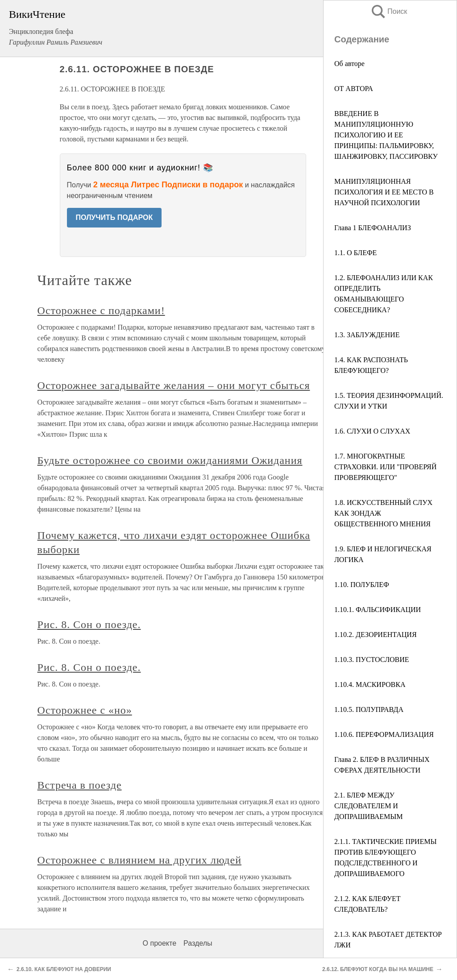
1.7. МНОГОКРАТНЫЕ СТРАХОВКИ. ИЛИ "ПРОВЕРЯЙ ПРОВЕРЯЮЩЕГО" (385, 467)
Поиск (389, 11)
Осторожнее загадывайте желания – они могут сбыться (174, 385)
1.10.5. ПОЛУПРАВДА (369, 709)
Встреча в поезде (80, 785)
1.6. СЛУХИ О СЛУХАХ (372, 431)
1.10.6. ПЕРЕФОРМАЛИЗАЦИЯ (384, 734)
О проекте (160, 943)
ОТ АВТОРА (354, 89)
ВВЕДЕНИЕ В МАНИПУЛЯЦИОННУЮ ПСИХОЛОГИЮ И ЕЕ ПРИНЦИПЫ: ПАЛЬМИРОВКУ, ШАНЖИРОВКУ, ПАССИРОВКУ (386, 135)
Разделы (198, 943)
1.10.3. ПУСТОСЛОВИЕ (372, 660)
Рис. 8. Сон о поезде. (89, 624)
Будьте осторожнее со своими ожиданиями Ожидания (170, 460)
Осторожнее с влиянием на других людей (139, 860)
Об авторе (349, 64)
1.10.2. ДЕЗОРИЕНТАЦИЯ (376, 635)
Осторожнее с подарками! (101, 310)
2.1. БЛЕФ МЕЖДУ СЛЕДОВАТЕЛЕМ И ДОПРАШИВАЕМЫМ (369, 806)
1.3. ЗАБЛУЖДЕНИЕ (367, 335)
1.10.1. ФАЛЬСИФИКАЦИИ (378, 610)
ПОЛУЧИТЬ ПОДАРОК (114, 217)
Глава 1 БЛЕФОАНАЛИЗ (373, 228)
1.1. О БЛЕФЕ (355, 253)
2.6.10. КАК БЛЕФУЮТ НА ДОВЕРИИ (64, 969)
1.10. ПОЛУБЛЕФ (362, 585)
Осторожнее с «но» (85, 710)
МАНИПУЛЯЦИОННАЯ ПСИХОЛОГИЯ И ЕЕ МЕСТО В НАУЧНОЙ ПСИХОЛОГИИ (384, 192)
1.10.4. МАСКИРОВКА (370, 684)
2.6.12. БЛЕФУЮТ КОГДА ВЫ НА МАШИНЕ (378, 969)
